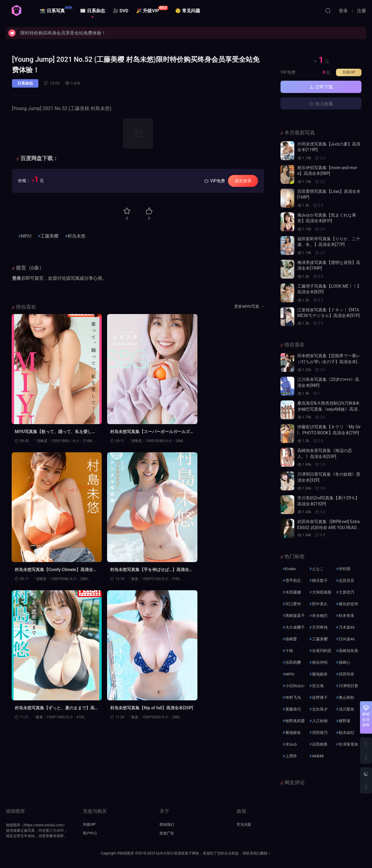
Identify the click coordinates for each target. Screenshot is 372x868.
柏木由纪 (346, 733)
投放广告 (167, 833)
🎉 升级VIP (152, 10)
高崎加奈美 (348, 651)
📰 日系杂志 (93, 11)
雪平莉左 (293, 581)
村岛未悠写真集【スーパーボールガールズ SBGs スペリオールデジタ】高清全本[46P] (138, 432)
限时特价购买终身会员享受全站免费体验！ (63, 33)
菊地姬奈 (293, 733)
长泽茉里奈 (348, 744)
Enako (291, 569)
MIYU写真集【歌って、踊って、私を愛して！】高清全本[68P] (51, 432)
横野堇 (345, 721)
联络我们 (167, 825)
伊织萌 (345, 569)
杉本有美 (346, 616)
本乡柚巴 (320, 616)
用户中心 (90, 833)
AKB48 (318, 756)
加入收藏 (321, 104)
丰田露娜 (293, 592)
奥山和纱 (346, 697)
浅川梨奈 (346, 709)
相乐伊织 (320, 662)
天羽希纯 (320, 627)
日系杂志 (25, 83)
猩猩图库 (16, 10)
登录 (16, 278)
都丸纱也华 (348, 604)
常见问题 (244, 825)
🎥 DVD (121, 11)
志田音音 (346, 581)
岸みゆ (291, 744)
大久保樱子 (295, 627)
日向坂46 (347, 639)
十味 (289, 651)
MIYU (26, 236)
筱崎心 (345, 662)
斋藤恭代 (293, 709)
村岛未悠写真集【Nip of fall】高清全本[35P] (223, 570)
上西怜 (291, 756)
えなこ (318, 569)
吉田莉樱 (293, 662)
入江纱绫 (320, 721)
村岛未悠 (76, 236)
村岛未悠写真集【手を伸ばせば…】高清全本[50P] (50, 570)
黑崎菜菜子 (295, 616)
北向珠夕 (320, 709)
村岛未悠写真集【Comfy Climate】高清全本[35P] (222, 432)
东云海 (318, 686)
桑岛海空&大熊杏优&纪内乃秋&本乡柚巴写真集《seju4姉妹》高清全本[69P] (328, 409)
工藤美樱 (49, 236)
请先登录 (243, 181)
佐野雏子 (320, 697)
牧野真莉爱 (295, 721)
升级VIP (349, 72)
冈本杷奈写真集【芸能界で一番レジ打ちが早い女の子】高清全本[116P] (329, 362)
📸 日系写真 (56, 10)
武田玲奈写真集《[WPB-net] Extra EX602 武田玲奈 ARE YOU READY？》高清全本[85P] (328, 527)
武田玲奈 (346, 674)
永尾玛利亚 (322, 651)
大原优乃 (346, 592)
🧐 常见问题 (188, 11)
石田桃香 (320, 744)
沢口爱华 (293, 604)
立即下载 (321, 87)
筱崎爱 (291, 639)
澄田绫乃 (320, 733)
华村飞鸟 (293, 697)
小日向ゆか (295, 686)
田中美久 (320, 604)
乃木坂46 (347, 627)
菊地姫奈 (320, 674)
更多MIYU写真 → (249, 306)
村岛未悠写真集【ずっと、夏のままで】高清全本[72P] (135, 570)
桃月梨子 (320, 581)
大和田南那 (322, 592)
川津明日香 (348, 686)
